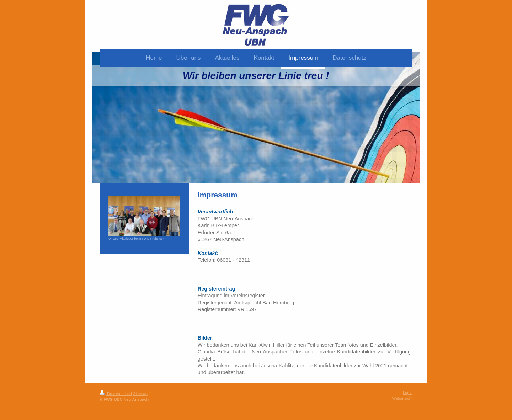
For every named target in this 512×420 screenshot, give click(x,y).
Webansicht (402, 398)
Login (408, 393)
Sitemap (140, 394)
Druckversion (115, 394)
